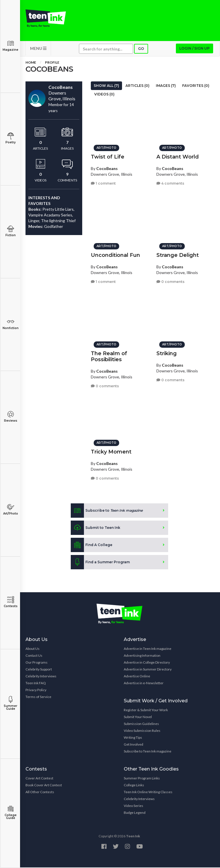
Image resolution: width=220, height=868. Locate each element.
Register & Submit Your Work (146, 710)
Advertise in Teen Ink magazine (148, 649)
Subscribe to (107, 511)
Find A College (92, 546)
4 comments (170, 183)
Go (141, 49)
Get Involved (133, 745)
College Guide (10, 813)
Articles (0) (137, 86)
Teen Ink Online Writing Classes (148, 792)
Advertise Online (137, 677)
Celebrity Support (39, 670)
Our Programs (37, 663)
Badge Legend (135, 813)
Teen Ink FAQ (36, 684)
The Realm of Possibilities (109, 356)
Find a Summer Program (100, 563)
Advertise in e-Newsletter (144, 684)
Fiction (10, 231)
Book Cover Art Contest (44, 786)
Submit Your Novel (138, 717)
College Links (134, 786)
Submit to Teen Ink (96, 528)
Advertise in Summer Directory (148, 670)
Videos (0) (104, 95)
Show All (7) (106, 86)
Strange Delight (178, 255)
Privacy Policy (36, 690)
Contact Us (34, 656)
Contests (10, 602)
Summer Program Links (142, 779)
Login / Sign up (195, 49)
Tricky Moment (111, 451)
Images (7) (166, 86)
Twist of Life (108, 157)
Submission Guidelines (141, 724)
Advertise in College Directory (147, 663)
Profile (52, 63)
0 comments (170, 281)
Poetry (10, 138)
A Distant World (178, 157)
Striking (167, 353)
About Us (33, 649)
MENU (38, 49)
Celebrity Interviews (41, 677)
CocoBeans (107, 168)
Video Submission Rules (142, 731)
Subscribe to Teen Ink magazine (148, 752)
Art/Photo (10, 510)
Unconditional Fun (115, 255)
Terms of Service (38, 697)
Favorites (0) (196, 86)
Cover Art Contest (39, 779)
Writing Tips (133, 738)
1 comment (103, 183)
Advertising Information (142, 656)
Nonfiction (10, 324)
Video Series (133, 806)
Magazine (10, 46)
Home (31, 63)
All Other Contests (40, 792)
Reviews (10, 417)
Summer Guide (10, 703)
